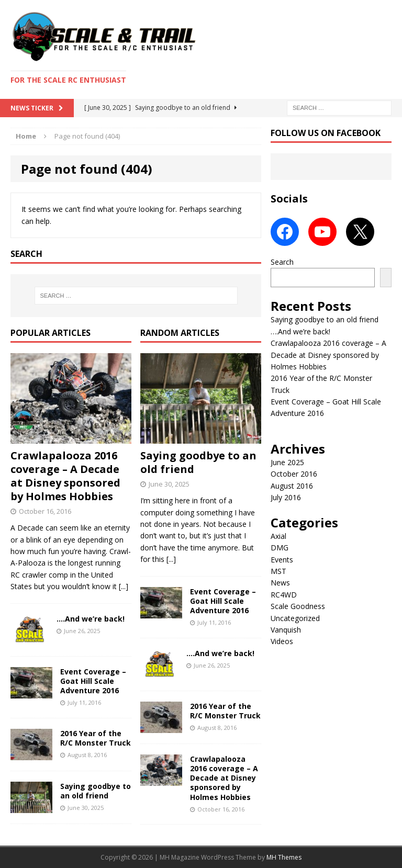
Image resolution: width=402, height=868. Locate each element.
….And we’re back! (91, 619)
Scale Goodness (298, 606)
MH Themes (284, 857)
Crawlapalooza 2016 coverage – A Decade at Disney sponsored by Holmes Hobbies (65, 476)
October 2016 (294, 474)
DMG (280, 548)
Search (282, 262)
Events (282, 560)
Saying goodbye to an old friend (96, 791)
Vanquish (286, 630)
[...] (124, 586)
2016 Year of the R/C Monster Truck (96, 738)
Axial (278, 536)
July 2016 (286, 497)
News (280, 583)
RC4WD (284, 595)
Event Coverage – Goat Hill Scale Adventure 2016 (93, 681)
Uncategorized (295, 618)
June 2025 (287, 462)
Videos (282, 641)
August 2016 (292, 486)
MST (278, 571)
